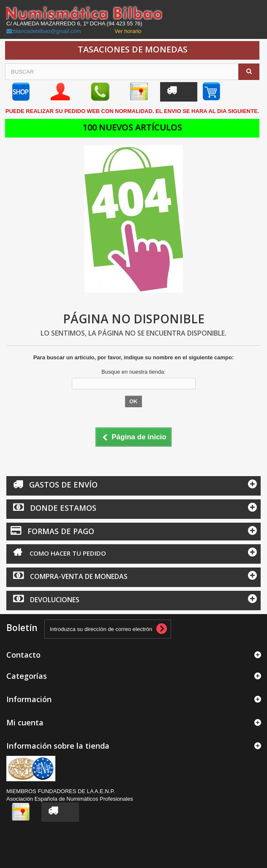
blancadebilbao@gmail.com (47, 31)
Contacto (23, 655)
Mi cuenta (25, 722)
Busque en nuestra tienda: (133, 372)
